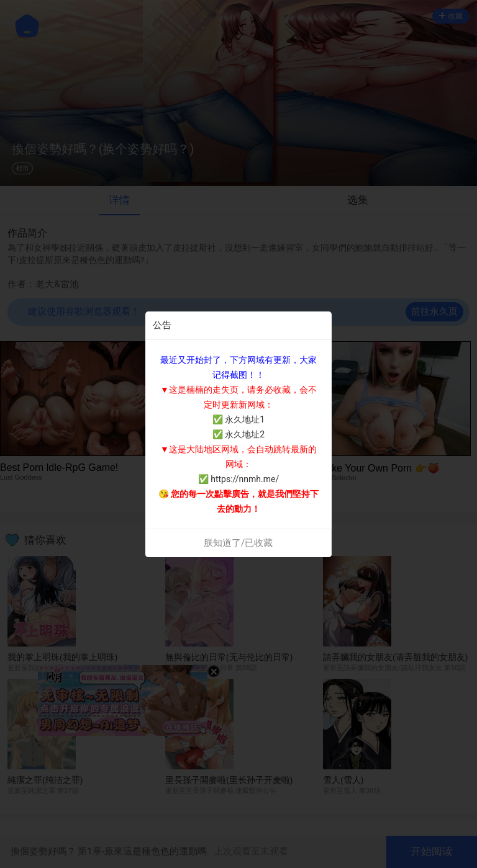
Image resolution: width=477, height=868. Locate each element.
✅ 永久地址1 (238, 419)
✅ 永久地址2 (238, 434)
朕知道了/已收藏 (238, 543)
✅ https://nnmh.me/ (238, 479)
